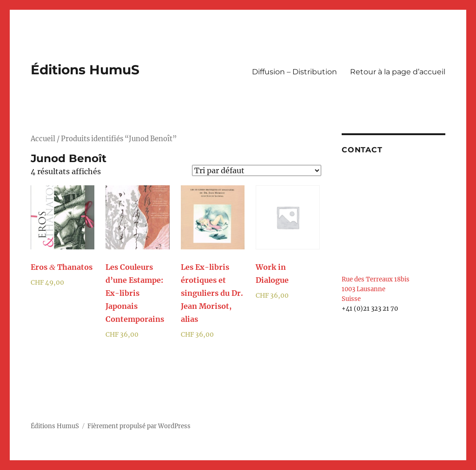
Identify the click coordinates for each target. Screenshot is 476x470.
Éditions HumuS (85, 70)
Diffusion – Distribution (294, 72)
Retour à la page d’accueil (398, 72)
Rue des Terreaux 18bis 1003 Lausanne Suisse (376, 289)
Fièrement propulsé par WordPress (139, 426)
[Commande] (257, 170)
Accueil (43, 139)
